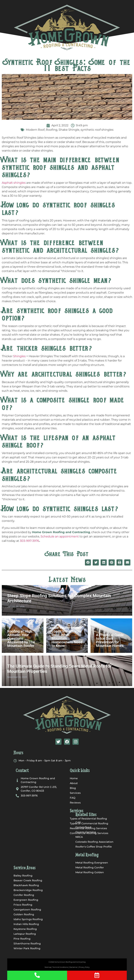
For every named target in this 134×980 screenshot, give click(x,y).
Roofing (52, 130)
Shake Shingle (69, 130)
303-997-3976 (29, 541)
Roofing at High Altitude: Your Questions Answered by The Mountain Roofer (21, 638)
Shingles (19, 356)
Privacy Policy (84, 967)
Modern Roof (35, 130)
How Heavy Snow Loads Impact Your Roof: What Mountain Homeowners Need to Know (67, 637)
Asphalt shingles (14, 183)
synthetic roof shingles (97, 130)
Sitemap (48, 967)
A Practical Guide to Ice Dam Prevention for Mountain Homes (110, 640)
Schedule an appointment (60, 536)
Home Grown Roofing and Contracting (70, 962)
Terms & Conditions (60, 967)
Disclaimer (73, 967)
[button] (67, 51)
